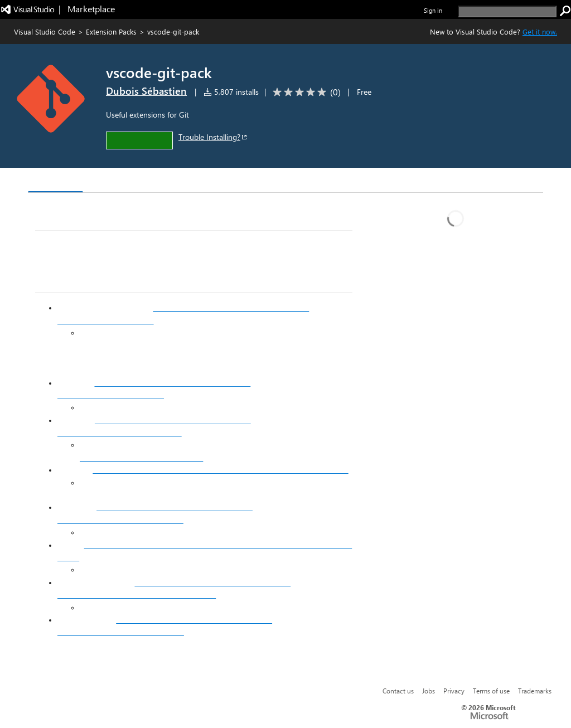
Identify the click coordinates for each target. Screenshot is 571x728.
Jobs (429, 691)
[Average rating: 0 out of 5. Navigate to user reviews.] (305, 92)
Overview (55, 181)
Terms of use (491, 691)
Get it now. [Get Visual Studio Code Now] (540, 31)
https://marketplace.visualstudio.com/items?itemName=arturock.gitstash (220, 470)
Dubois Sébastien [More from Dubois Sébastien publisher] (146, 91)
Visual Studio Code (45, 31)
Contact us (398, 691)
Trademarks (535, 691)
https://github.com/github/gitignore (141, 458)
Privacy (454, 691)
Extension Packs (111, 31)
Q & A (183, 181)
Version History (123, 181)
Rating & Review (245, 181)
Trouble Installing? (213, 137)
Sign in (433, 10)
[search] (507, 11)
